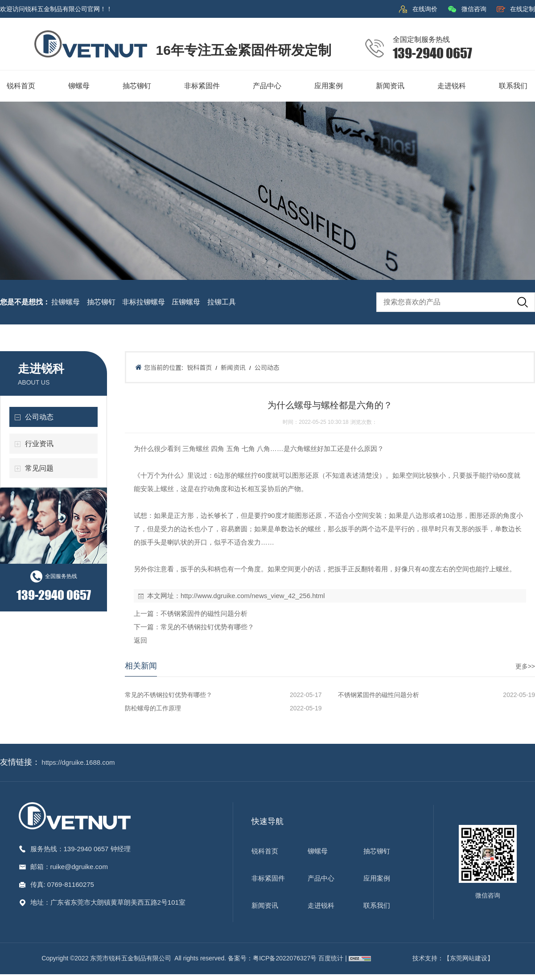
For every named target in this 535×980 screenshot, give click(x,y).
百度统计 (332, 958)
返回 (140, 640)
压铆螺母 (186, 302)
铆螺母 (318, 851)
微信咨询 (474, 9)
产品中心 (321, 878)
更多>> (525, 666)
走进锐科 (321, 905)
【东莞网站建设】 (469, 958)
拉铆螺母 (66, 302)
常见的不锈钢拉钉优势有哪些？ (207, 627)
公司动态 (39, 417)
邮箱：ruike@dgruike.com (69, 867)
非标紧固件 (268, 878)
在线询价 (425, 9)
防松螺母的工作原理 (153, 708)
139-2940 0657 (87, 849)
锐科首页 (199, 367)
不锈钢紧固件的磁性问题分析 (204, 613)
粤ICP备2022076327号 (285, 958)
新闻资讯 (233, 367)
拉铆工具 (222, 302)
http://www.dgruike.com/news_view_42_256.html (253, 596)
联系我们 (377, 905)
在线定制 (523, 9)
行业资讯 (39, 444)
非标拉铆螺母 (144, 302)
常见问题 (39, 468)
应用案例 (377, 878)
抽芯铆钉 (101, 302)
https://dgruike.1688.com (78, 762)
